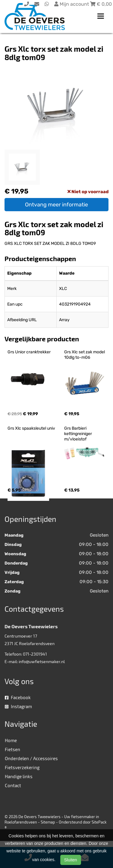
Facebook (18, 697)
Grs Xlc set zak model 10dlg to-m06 (85, 355)
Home (11, 740)
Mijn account (72, 4)
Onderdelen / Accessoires (31, 758)
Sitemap (48, 822)
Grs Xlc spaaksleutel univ (31, 428)
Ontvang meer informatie (56, 205)
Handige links (19, 776)
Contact (13, 785)
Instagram (18, 706)
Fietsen (13, 749)
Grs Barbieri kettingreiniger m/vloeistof (78, 434)
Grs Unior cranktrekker (29, 352)
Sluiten (71, 860)
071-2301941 (35, 654)
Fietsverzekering (22, 767)
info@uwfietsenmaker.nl (42, 661)
